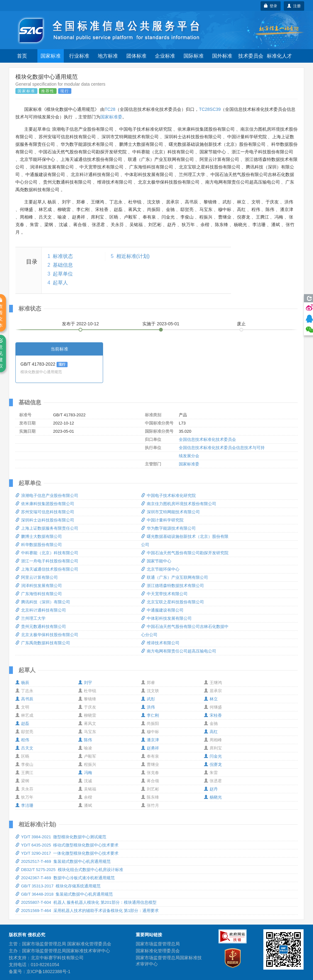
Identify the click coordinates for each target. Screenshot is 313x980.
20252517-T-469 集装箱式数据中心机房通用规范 (63, 861)
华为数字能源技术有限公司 (168, 528)
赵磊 (22, 724)
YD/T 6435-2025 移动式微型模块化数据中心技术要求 (67, 845)
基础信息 (63, 265)
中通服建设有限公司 (162, 610)
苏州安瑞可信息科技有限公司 (45, 512)
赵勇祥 (150, 748)
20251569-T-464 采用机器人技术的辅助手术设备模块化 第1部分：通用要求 (87, 911)
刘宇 (85, 683)
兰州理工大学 (30, 618)
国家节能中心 (156, 561)
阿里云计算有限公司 (37, 577)
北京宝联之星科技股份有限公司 (173, 602)
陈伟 (85, 740)
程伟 (22, 740)
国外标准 (222, 56)
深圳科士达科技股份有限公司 (45, 520)
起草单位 (63, 274)
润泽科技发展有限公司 (39, 586)
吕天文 (24, 748)
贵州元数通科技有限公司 (41, 627)
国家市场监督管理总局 (158, 944)
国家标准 (51, 56)
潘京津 (150, 740)
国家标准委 (111, 117)
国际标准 (194, 56)
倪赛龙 (213, 764)
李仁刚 (150, 715)
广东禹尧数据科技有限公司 (43, 643)
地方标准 (108, 56)
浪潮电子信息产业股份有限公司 (47, 496)
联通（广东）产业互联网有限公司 (175, 577)
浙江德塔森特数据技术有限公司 (173, 586)
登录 (271, 6)
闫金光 (213, 756)
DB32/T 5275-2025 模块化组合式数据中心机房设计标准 (69, 870)
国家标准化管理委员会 (158, 951)
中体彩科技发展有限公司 (166, 618)
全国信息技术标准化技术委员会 (207, 439)
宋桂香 (213, 715)
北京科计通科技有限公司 (41, 610)
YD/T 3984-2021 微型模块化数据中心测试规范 (61, 837)
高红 (211, 732)
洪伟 (148, 707)
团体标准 (136, 56)
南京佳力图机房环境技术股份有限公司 (179, 504)
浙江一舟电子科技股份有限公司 (47, 561)
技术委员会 (251, 56)
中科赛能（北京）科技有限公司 (47, 553)
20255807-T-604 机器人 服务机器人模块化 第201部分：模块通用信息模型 (86, 902)
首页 (22, 56)
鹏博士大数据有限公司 (39, 536)
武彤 (148, 699)
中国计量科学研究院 (162, 520)
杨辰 (22, 683)
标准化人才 (279, 56)
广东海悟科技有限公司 (39, 594)
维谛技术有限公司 (160, 643)
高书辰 (24, 699)
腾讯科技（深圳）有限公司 (43, 602)
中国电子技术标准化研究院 (168, 496)
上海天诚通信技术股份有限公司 (47, 569)
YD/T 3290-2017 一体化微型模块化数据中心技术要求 (67, 853)
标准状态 (63, 256)
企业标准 (165, 56)
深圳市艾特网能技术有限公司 (170, 512)
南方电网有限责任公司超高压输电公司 (179, 651)
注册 (294, 6)
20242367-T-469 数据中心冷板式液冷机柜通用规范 (65, 878)
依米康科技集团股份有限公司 (45, 504)
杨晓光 (213, 797)
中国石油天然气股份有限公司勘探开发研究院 (185, 553)
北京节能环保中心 (160, 569)
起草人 (60, 283)
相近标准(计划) (133, 256)
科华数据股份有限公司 (39, 545)
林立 (211, 699)
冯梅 (85, 773)
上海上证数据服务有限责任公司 (47, 528)
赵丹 (211, 789)
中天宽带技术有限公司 (164, 594)
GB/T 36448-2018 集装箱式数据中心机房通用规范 (64, 894)
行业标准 (79, 56)
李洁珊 (24, 805)
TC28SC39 (210, 109)
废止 (241, 324)
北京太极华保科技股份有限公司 (47, 635)
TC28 (110, 109)
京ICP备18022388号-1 (48, 971)
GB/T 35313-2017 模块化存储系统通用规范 (58, 886)
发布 (80, 324)
